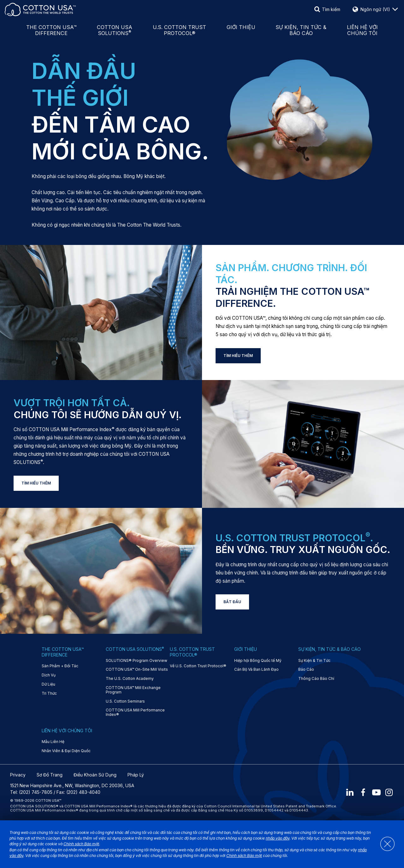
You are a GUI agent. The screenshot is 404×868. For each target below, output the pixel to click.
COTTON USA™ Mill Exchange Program (133, 690)
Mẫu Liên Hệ (53, 742)
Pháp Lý (136, 775)
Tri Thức (49, 693)
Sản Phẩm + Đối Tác (60, 666)
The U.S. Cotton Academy (130, 679)
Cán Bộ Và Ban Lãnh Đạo (256, 669)
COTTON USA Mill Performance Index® (135, 712)
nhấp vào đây (278, 838)
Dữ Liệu (48, 684)
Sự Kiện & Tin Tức (314, 661)
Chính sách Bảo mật (81, 844)
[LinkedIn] (349, 792)
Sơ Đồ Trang (50, 775)
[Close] (384, 844)
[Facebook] (362, 792)
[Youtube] (376, 792)
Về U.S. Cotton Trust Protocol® (198, 666)
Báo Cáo (306, 669)
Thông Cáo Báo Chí (316, 679)
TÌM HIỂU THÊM (238, 356)
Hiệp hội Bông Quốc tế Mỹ (258, 661)
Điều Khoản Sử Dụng (95, 775)
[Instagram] (389, 792)
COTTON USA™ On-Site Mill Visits (137, 669)
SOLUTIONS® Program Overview (137, 661)
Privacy (18, 775)
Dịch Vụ (49, 675)
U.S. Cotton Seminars (125, 701)
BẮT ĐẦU (232, 602)
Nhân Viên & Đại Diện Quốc (66, 751)
